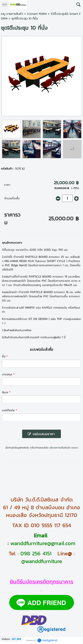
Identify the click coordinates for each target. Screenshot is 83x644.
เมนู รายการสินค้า (12, 14)
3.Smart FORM (37, 14)
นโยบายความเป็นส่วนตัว (60, 448)
